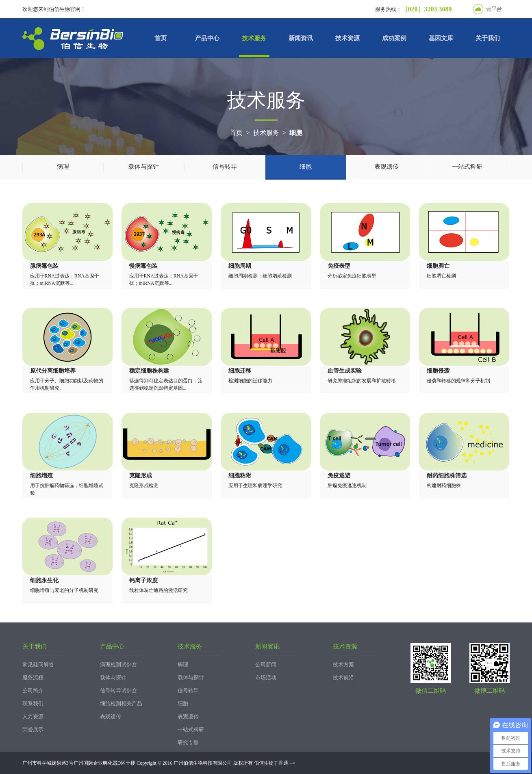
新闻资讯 (301, 38)
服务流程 (33, 678)
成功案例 (394, 38)
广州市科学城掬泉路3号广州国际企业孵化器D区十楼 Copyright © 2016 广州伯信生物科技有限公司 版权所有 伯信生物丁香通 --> (159, 763)
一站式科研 (467, 167)
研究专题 (188, 743)
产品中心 (207, 38)
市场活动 (266, 678)
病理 (63, 167)
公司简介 (33, 691)
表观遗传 (387, 167)
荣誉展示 (33, 730)
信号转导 (225, 167)
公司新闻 (266, 665)
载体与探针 (144, 167)
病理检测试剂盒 (118, 665)
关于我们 (488, 38)
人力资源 (33, 717)
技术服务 (254, 38)
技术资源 (347, 38)
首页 (161, 38)
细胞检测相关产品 (121, 704)
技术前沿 (343, 678)
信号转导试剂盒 (118, 691)
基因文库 (441, 38)
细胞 (296, 133)
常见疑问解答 (38, 665)
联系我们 (33, 704)
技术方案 (343, 665)
